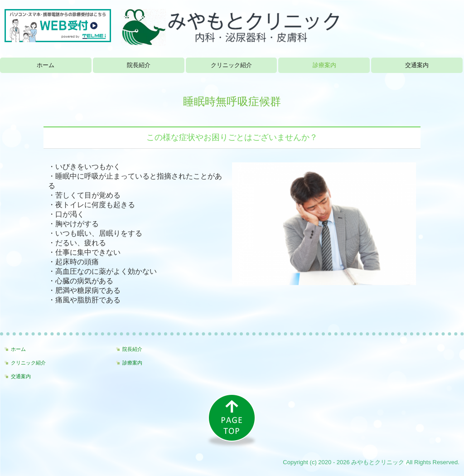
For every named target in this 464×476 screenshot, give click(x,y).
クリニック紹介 (231, 65)
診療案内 (324, 65)
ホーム (46, 65)
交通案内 (417, 65)
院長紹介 (139, 65)
